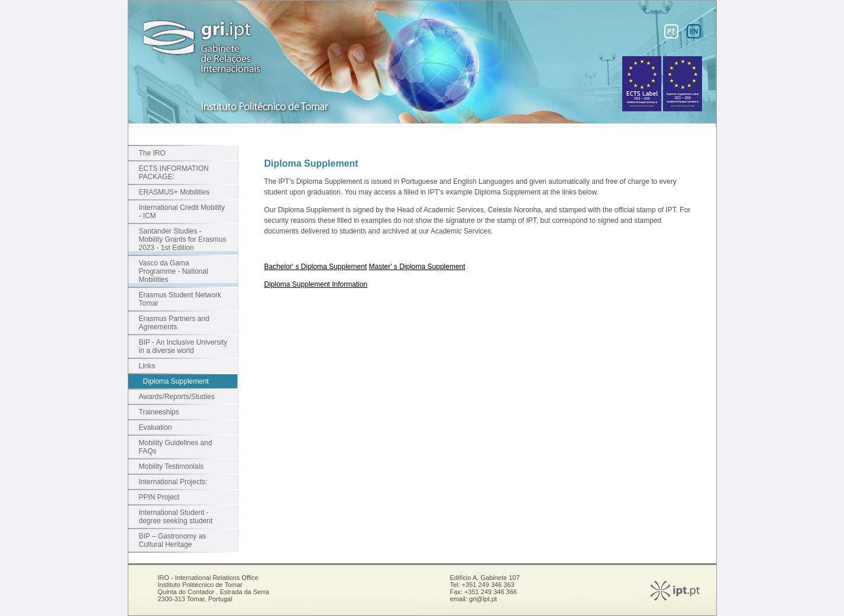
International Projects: (173, 482)
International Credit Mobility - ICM (182, 212)
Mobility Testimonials (172, 466)
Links (147, 366)
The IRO (152, 153)
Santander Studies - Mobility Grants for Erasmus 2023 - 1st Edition (183, 239)
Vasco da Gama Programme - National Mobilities (174, 271)
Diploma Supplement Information (316, 284)
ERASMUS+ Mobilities (174, 192)
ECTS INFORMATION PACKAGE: (174, 173)
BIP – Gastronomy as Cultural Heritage (173, 540)
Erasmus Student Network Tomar (180, 299)
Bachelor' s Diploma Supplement (316, 267)
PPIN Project (159, 497)
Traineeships (159, 412)
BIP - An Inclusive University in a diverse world (183, 346)
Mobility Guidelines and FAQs (176, 447)
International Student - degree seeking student (176, 517)
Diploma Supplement (176, 381)
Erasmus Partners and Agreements (174, 323)
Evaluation (156, 427)
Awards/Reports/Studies (177, 397)
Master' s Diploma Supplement (417, 267)
